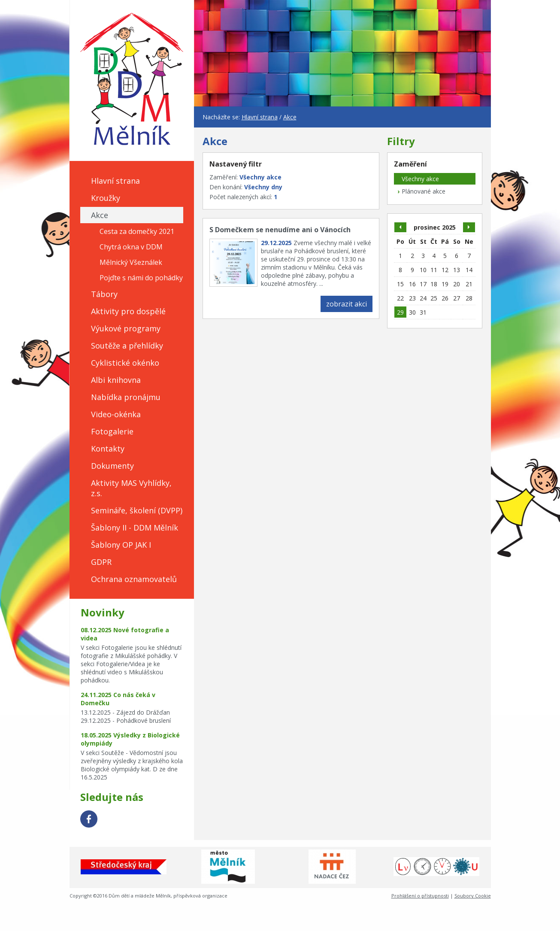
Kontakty (108, 449)
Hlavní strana (115, 181)
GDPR (101, 562)
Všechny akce (416, 179)
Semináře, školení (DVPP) (137, 510)
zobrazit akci (347, 304)
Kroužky (106, 198)
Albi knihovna (116, 380)
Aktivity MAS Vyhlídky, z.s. (131, 488)
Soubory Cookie (473, 896)
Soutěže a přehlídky (127, 346)
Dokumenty (112, 466)
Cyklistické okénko (125, 363)
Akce (100, 215)
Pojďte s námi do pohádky (141, 278)
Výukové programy (126, 328)
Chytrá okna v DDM (131, 247)
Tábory (104, 294)
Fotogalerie (112, 431)
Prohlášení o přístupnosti (420, 896)
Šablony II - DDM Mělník (135, 528)
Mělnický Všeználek (131, 262)
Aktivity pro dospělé (128, 311)
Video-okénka (116, 414)
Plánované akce (420, 191)
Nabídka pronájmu (126, 397)
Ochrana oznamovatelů (134, 579)
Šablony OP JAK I (121, 545)
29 (400, 312)
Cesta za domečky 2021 (137, 231)
